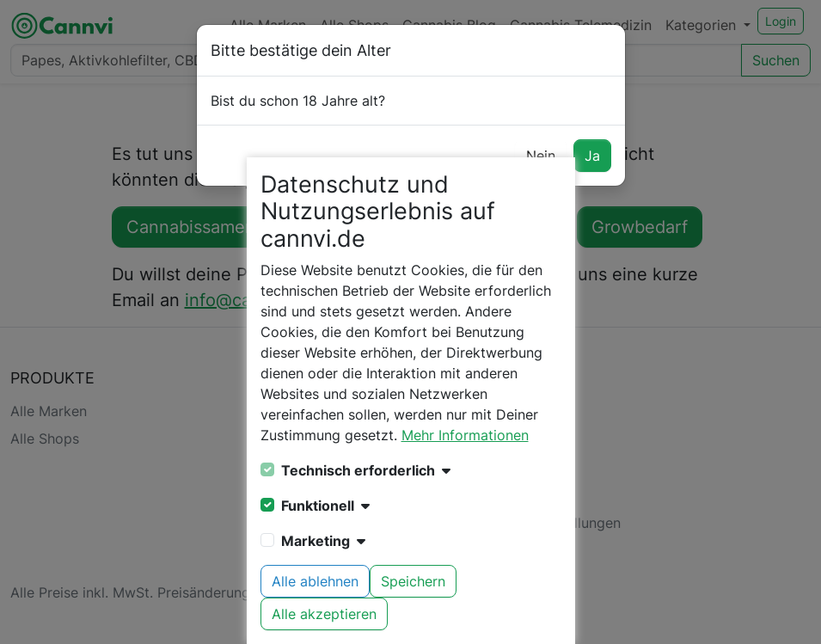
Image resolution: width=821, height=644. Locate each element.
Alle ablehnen (315, 581)
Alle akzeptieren (324, 614)
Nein (541, 156)
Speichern (413, 581)
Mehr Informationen (465, 435)
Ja (592, 156)
